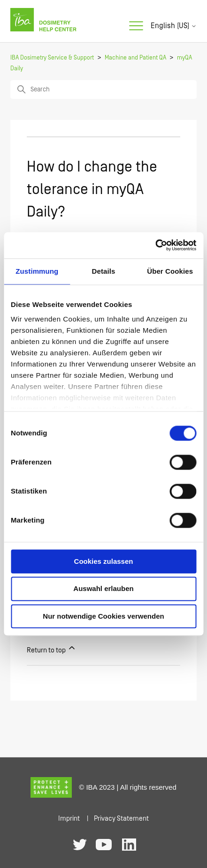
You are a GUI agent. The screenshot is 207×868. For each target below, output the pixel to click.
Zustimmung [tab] (37, 271)
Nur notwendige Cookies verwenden (103, 616)
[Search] (103, 90)
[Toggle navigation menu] (136, 26)
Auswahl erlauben (103, 589)
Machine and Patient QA (135, 58)
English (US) (174, 26)
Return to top (52, 649)
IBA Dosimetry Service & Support (52, 58)
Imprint (69, 819)
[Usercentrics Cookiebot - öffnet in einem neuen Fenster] (155, 245)
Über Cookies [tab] (170, 271)
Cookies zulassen (104, 561)
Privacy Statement (121, 819)
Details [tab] (104, 271)
